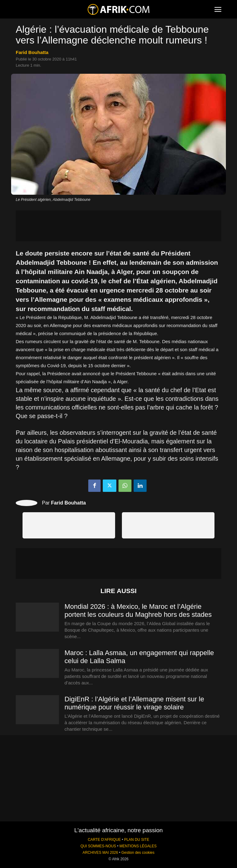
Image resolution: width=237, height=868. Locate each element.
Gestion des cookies (138, 853)
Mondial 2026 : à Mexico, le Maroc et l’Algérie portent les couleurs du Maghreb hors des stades (138, 611)
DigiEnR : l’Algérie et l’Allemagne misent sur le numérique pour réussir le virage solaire (134, 703)
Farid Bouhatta (32, 52)
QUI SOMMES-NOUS (98, 846)
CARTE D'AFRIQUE (104, 840)
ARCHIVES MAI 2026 (100, 853)
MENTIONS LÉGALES (138, 846)
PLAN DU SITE (137, 840)
